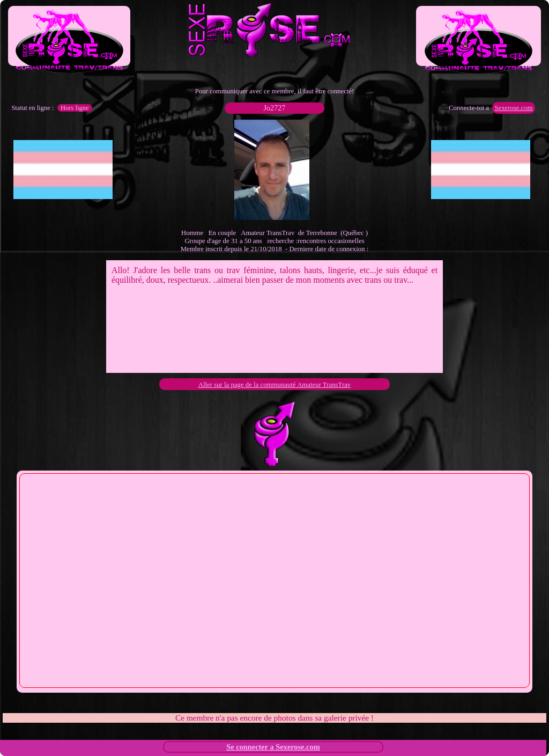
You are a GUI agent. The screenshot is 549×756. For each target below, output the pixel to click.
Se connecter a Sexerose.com (273, 747)
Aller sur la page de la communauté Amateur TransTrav (275, 385)
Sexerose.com (513, 108)
